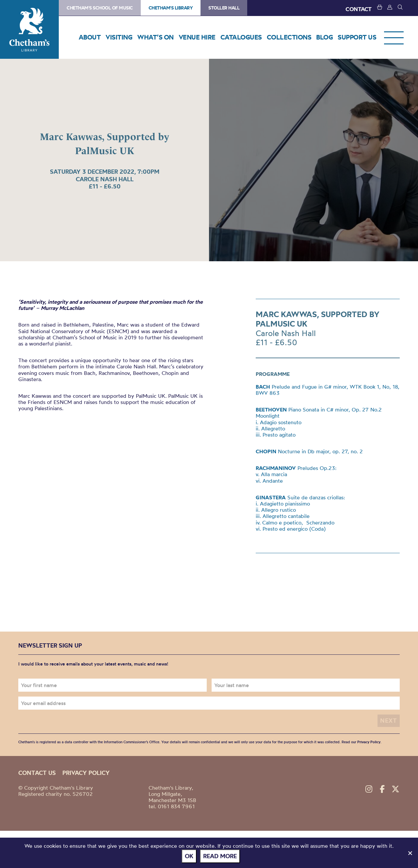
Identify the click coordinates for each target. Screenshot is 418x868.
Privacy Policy (369, 742)
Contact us (37, 773)
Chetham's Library (29, 29)
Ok (189, 856)
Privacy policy (86, 773)
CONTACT (359, 9)
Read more (220, 856)
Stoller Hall (224, 8)
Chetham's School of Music (100, 8)
